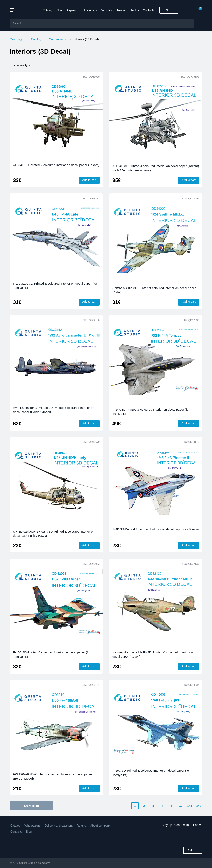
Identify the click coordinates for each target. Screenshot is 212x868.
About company (100, 826)
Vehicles (107, 10)
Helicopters (90, 10)
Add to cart (89, 180)
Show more (32, 806)
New (59, 10)
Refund (81, 826)
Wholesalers (32, 826)
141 (190, 806)
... (181, 806)
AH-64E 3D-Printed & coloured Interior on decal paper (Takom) (56, 165)
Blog (29, 832)
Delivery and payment (58, 826)
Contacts (149, 10)
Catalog (47, 10)
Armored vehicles (128, 10)
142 (199, 806)
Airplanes (72, 10)
